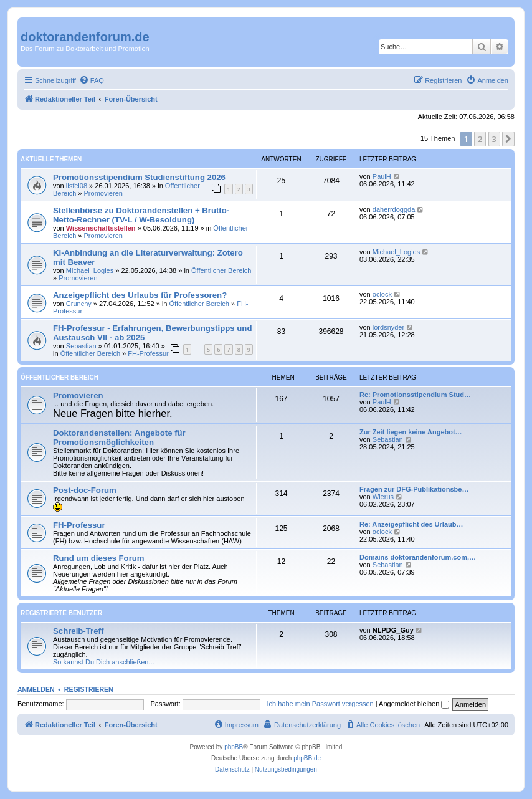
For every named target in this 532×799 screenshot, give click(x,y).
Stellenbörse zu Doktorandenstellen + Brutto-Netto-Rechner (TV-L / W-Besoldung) (141, 215)
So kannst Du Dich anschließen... (104, 662)
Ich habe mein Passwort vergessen (321, 704)
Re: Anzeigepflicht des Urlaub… (411, 524)
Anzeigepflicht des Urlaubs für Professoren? (140, 295)
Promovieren (103, 193)
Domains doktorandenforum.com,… (418, 557)
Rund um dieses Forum (99, 558)
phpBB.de (307, 758)
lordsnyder (388, 327)
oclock (382, 294)
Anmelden (36, 689)
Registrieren (89, 689)
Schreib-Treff (78, 631)
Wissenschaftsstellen (101, 228)
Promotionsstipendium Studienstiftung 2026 (139, 177)
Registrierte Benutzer (61, 613)
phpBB (234, 747)
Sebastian (81, 346)
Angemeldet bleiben (414, 704)
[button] (508, 139)
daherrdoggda (394, 209)
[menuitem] (92, 80)
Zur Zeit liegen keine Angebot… (411, 432)
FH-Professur (148, 353)
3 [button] (494, 139)
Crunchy (79, 304)
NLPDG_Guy (393, 630)
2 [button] (480, 139)
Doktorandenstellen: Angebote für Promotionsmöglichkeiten (119, 438)
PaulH (382, 176)
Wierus (383, 497)
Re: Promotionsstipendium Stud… (415, 395)
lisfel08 (77, 186)
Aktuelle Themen (51, 159)
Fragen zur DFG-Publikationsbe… (414, 489)
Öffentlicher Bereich (221, 270)
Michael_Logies (90, 270)
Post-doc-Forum (85, 490)
